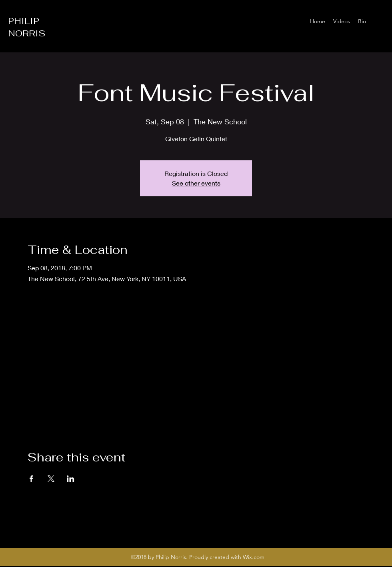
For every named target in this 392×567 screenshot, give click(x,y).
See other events (196, 183)
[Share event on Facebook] (31, 479)
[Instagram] (380, 21)
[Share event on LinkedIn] (71, 479)
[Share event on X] (51, 479)
